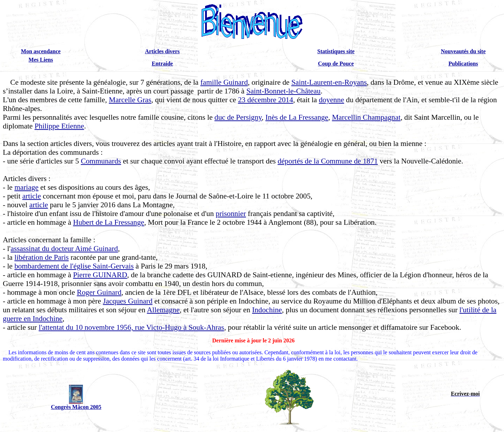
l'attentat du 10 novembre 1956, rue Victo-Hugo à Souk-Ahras (131, 327)
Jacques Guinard (128, 301)
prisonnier (231, 214)
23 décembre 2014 (266, 100)
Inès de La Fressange (297, 117)
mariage (26, 187)
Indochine (267, 310)
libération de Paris (41, 257)
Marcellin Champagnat (366, 117)
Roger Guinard (99, 292)
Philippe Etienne (59, 126)
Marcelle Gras (130, 100)
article (32, 196)
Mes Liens (41, 60)
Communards (101, 161)
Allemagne (163, 310)
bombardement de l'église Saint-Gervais (74, 266)
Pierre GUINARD (100, 275)
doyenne (331, 100)
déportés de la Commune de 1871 (328, 161)
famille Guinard (224, 82)
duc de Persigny (238, 117)
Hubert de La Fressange (109, 222)
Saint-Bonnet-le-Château (283, 91)
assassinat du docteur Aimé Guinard (64, 249)
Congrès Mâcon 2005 (76, 407)
